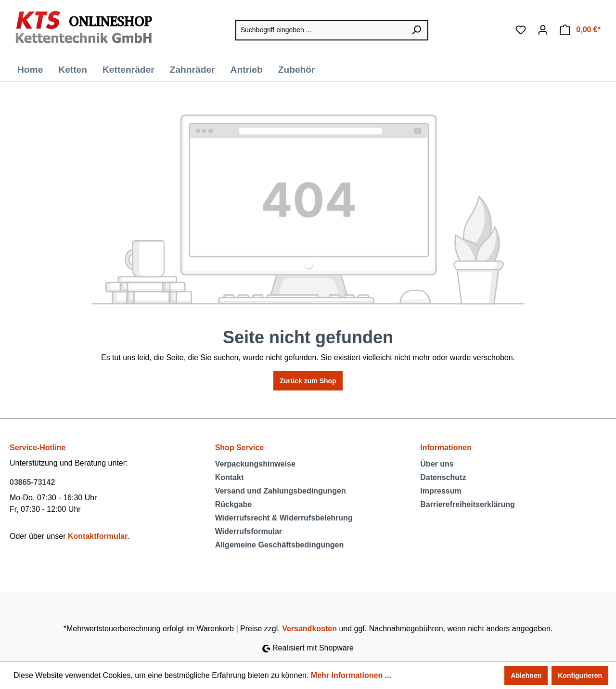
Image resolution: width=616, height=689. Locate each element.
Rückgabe (233, 504)
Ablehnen (526, 676)
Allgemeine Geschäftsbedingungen (280, 545)
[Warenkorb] (580, 30)
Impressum (441, 491)
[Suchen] (417, 30)
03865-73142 (32, 482)
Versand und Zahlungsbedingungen (281, 491)
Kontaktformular (98, 536)
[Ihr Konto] (543, 30)
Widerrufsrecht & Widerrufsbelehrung (284, 518)
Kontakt (230, 477)
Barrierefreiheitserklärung (468, 504)
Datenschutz (443, 477)
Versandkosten (309, 629)
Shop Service (239, 448)
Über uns (437, 464)
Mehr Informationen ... (351, 675)
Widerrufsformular (249, 531)
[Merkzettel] (521, 30)
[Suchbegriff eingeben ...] (321, 30)
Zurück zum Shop (308, 381)
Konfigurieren (580, 676)
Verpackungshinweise (255, 464)
